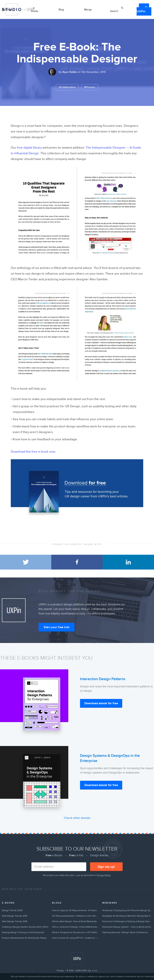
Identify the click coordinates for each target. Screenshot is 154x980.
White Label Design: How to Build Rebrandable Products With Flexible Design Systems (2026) (75, 921)
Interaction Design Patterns (103, 679)
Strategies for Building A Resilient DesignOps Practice (127, 916)
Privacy (60, 971)
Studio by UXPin (12, 9)
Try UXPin (143, 9)
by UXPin (29, 9)
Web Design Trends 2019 (15, 916)
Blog (61, 10)
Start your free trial (57, 627)
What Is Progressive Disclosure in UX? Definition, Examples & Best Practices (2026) (75, 932)
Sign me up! (106, 867)
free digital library (29, 148)
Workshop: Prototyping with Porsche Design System (127, 910)
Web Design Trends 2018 (15, 921)
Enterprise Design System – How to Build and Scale (127, 927)
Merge (88, 10)
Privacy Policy (104, 875)
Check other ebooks (77, 818)
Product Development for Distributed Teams (24, 938)
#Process (90, 87)
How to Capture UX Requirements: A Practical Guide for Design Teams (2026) (75, 910)
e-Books (35, 9)
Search (114, 11)
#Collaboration (67, 87)
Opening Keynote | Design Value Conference (125, 932)
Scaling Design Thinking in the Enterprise (23, 932)
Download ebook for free (101, 703)
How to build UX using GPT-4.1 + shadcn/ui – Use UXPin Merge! (75, 938)
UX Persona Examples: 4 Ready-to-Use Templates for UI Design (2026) (75, 916)
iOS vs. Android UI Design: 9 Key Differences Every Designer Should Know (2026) (75, 927)
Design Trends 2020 (12, 910)
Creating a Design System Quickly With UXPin (25, 927)
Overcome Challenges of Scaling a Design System (127, 921)
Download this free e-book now (33, 452)
